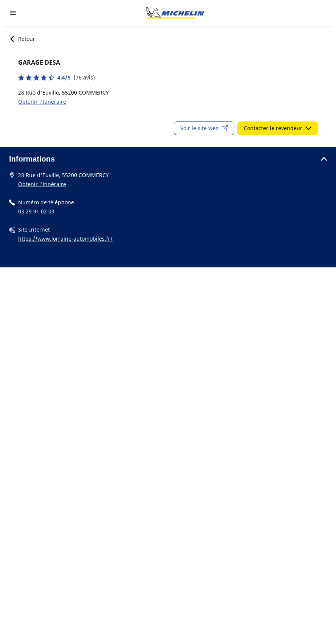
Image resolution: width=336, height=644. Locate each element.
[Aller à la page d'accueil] (175, 13)
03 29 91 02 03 (36, 211)
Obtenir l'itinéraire (42, 102)
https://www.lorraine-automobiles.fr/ (65, 239)
